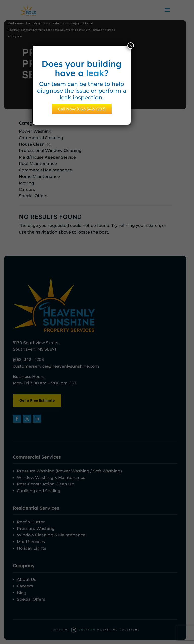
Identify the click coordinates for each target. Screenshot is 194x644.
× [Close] (131, 46)
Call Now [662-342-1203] (82, 109)
